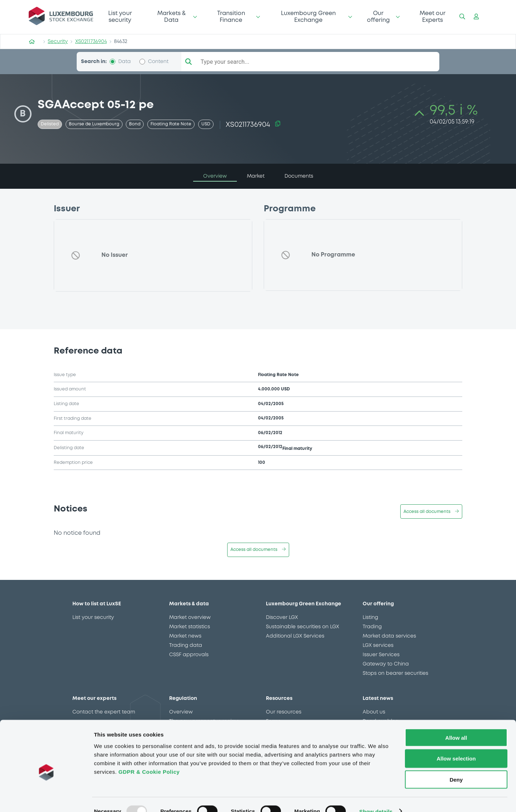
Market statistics (190, 627)
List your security (120, 17)
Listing (370, 618)
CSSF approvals (189, 655)
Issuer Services (381, 655)
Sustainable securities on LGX (302, 627)
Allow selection (456, 745)
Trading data (186, 645)
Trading (372, 627)
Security (58, 42)
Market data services (389, 636)
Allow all (456, 724)
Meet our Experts (433, 17)
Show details (376, 798)
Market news (185, 636)
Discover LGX (282, 618)
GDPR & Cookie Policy (149, 758)
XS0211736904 (91, 42)
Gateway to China (386, 664)
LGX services (378, 645)
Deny (456, 766)
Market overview (190, 618)
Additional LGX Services (295, 636)
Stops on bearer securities (395, 673)
